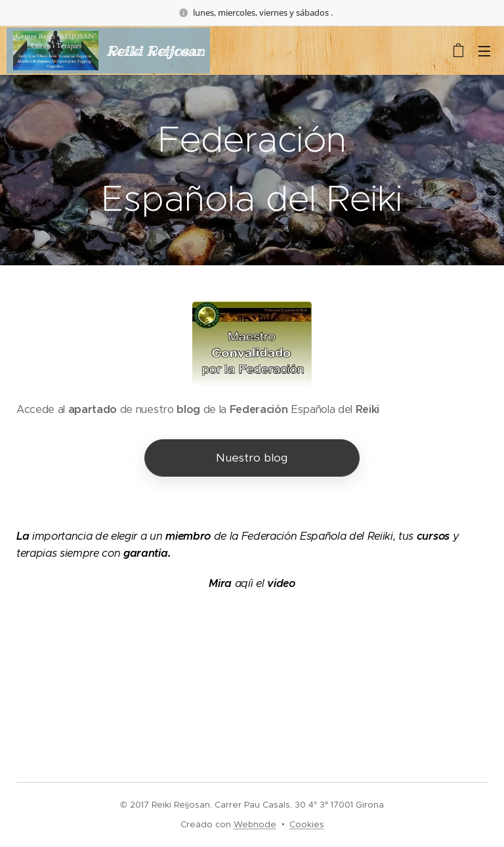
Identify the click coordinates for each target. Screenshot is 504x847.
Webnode (255, 824)
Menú (484, 51)
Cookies (307, 824)
